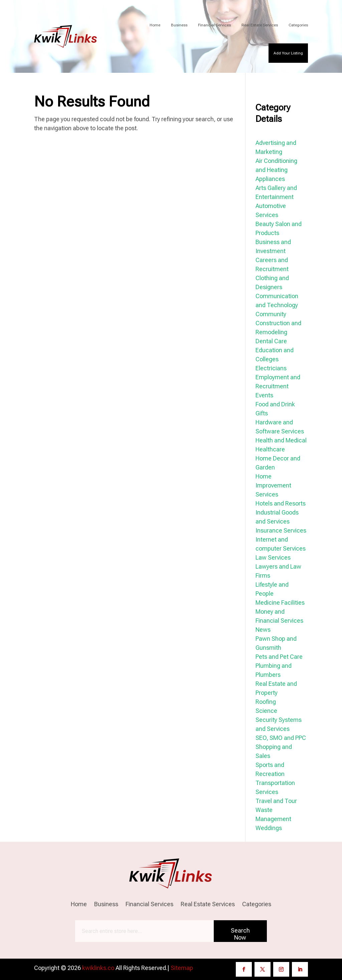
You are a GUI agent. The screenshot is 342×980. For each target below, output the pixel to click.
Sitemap (182, 968)
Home (155, 25)
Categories (298, 25)
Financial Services (214, 25)
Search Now (240, 934)
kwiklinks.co (98, 968)
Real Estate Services (260, 25)
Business (179, 25)
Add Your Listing (288, 53)
